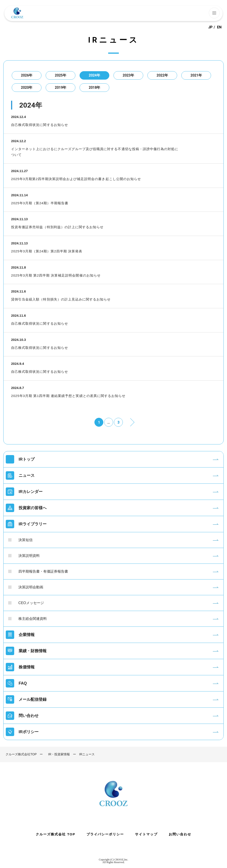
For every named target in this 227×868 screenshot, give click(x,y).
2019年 (61, 87)
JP (210, 27)
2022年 (162, 75)
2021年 (196, 75)
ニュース (27, 475)
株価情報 (27, 667)
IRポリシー (29, 732)
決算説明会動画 (31, 587)
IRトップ (27, 459)
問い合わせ (29, 716)
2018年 (94, 87)
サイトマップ (146, 834)
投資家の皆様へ (33, 508)
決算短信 (25, 540)
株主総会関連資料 (33, 619)
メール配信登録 (33, 699)
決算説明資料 (29, 556)
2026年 (27, 75)
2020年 (27, 87)
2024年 (94, 75)
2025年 (61, 75)
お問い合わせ (180, 834)
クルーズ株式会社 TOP (55, 834)
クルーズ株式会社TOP (21, 754)
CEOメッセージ (31, 603)
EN (219, 27)
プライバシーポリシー (105, 834)
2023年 (128, 75)
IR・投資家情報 (59, 754)
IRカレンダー (31, 492)
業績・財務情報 (33, 651)
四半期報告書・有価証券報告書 (43, 571)
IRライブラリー (33, 524)
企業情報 (27, 635)
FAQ (23, 683)
